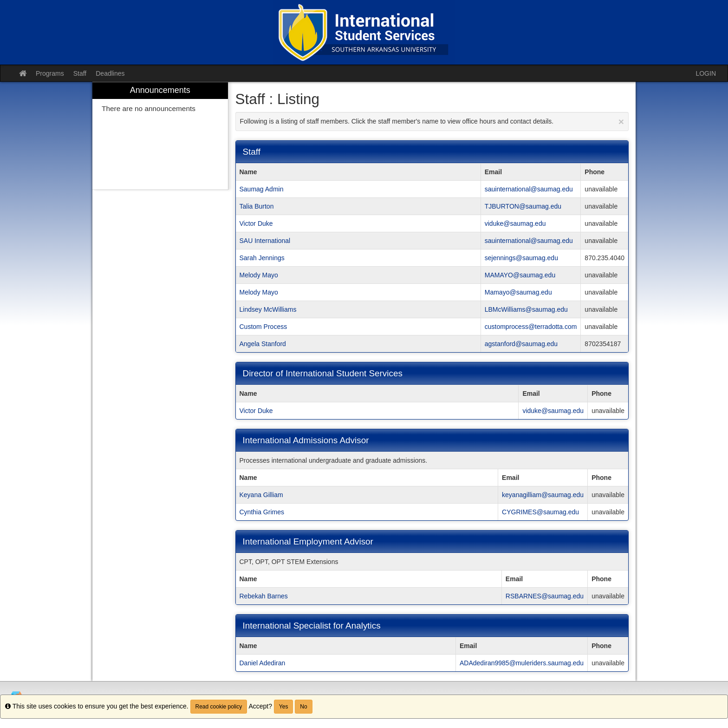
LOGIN (706, 73)
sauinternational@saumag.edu (529, 189)
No (303, 707)
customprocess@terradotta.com (531, 327)
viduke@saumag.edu (515, 223)
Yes (284, 707)
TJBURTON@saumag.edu (523, 206)
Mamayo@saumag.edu (518, 292)
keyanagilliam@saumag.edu (543, 495)
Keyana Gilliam (261, 495)
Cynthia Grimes (262, 512)
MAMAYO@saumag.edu (520, 275)
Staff (80, 73)
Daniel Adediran (263, 663)
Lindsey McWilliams (268, 309)
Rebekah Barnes (264, 596)
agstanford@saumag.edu (521, 344)
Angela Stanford (263, 344)
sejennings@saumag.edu (521, 258)
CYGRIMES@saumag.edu (540, 512)
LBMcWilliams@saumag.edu (526, 309)
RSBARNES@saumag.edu (545, 596)
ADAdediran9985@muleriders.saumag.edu (522, 663)
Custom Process (263, 327)
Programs (50, 73)
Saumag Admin (262, 189)
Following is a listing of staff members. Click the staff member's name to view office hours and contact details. (432, 121)
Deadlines (110, 73)
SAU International (265, 241)
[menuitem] (160, 136)
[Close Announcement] (621, 121)
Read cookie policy (219, 707)
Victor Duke (256, 223)
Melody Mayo (259, 275)
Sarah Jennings (262, 258)
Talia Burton (257, 206)
